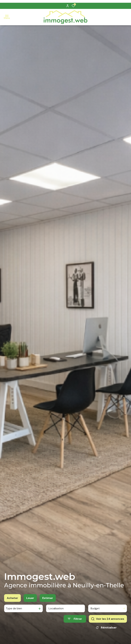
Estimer (48, 601)
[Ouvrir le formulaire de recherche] (75, 622)
